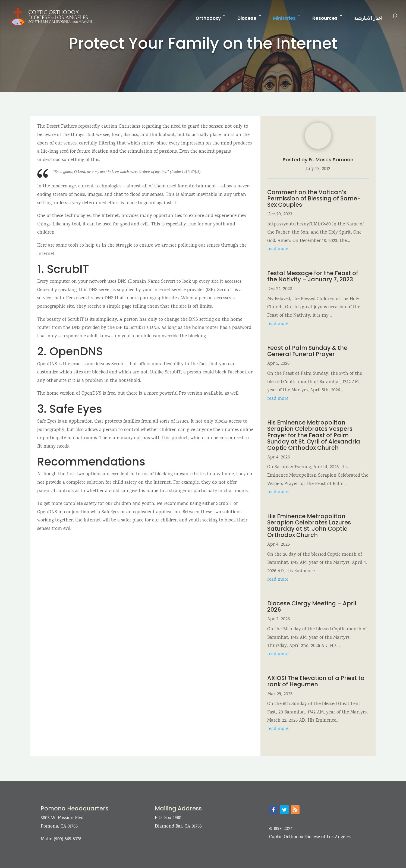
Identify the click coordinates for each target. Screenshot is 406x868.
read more (278, 249)
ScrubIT (68, 269)
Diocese (247, 18)
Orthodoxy (208, 18)
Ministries (284, 18)
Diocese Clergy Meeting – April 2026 (312, 606)
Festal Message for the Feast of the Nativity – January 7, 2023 (313, 276)
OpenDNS (76, 351)
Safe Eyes (76, 409)
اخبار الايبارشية (368, 18)
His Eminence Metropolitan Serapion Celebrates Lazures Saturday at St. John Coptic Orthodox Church (309, 526)
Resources (325, 18)
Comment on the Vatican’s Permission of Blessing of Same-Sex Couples (314, 198)
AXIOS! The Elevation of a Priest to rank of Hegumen (316, 681)
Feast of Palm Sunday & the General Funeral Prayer (307, 351)
